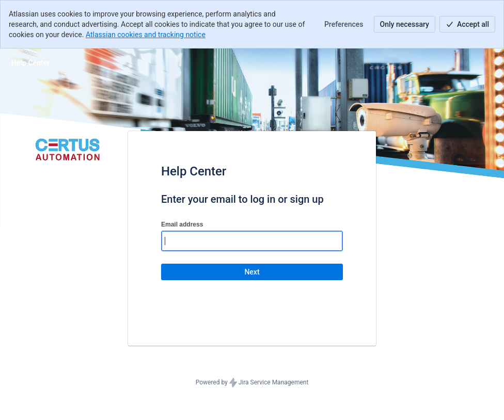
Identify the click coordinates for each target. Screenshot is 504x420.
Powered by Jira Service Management (252, 383)
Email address (182, 224)
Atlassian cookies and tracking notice (146, 35)
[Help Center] (30, 63)
